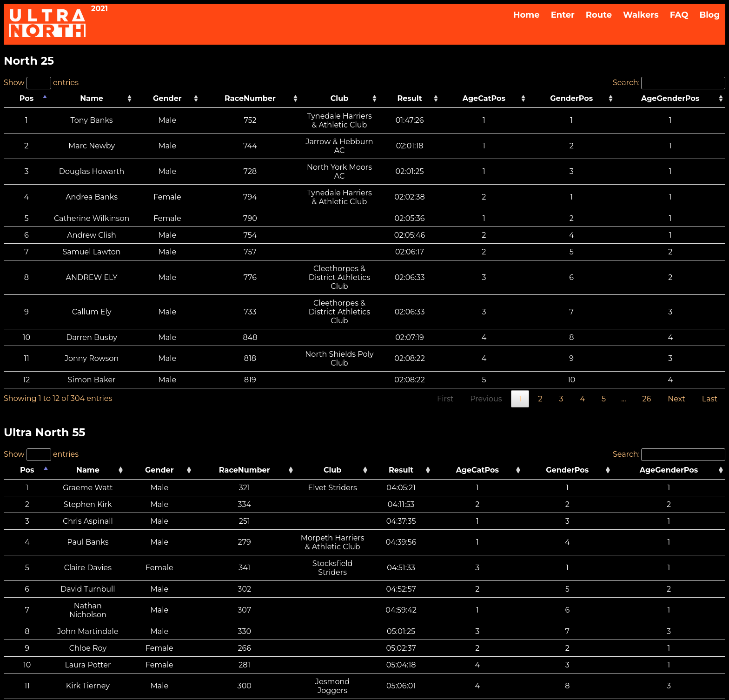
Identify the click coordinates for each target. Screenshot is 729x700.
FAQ (679, 15)
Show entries (41, 83)
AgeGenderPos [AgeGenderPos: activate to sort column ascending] (683, 98)
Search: (669, 83)
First (445, 319)
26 (647, 319)
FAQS (364, 632)
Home (527, 15)
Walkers (641, 15)
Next (676, 319)
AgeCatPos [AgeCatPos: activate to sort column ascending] (538, 98)
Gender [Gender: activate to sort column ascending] (192, 98)
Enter (563, 15)
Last (710, 319)
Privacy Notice (337, 650)
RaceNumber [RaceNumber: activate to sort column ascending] (257, 98)
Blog (709, 15)
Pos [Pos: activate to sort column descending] (22, 98)
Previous (486, 319)
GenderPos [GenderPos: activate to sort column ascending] (606, 98)
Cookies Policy (392, 650)
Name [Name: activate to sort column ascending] (103, 98)
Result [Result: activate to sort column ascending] (481, 98)
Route (599, 15)
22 (647, 611)
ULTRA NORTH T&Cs (312, 641)
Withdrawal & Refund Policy (403, 641)
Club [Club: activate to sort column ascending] (376, 98)
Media (364, 658)
